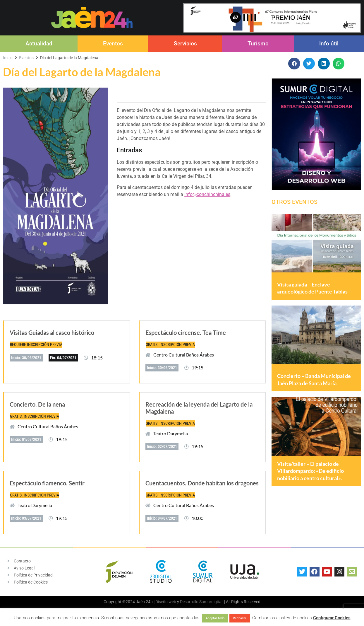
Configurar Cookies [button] (332, 618)
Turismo (258, 44)
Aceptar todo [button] (215, 618)
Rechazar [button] (240, 618)
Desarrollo (189, 602)
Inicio (8, 58)
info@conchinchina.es (207, 194)
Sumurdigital (211, 602)
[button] (294, 64)
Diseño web (166, 602)
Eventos (113, 44)
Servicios (185, 44)
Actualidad (39, 44)
